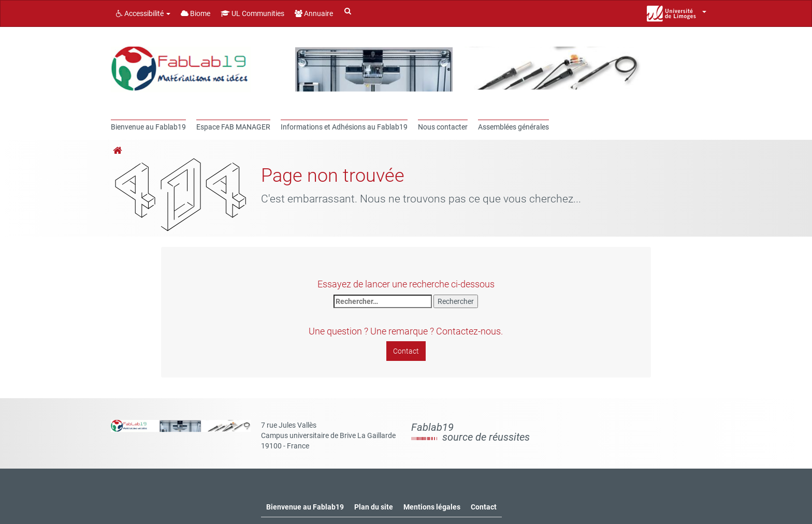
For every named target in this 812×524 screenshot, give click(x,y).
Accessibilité (143, 13)
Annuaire (314, 13)
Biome (195, 13)
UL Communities (252, 13)
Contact (406, 351)
